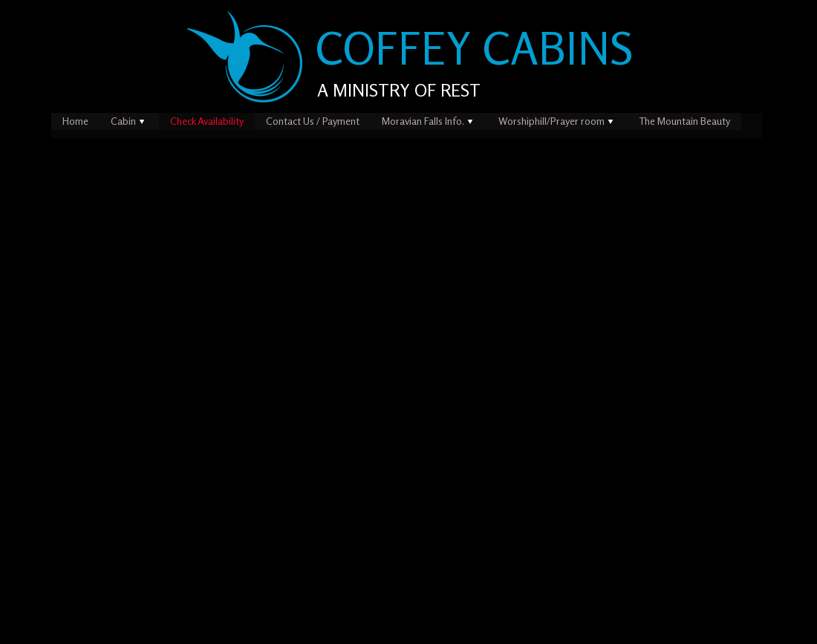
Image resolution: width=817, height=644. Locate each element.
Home (75, 121)
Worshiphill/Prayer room (557, 121)
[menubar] (407, 121)
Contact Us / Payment (313, 121)
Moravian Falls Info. (429, 121)
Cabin (129, 121)
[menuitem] (75, 121)
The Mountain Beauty (684, 121)
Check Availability (207, 121)
